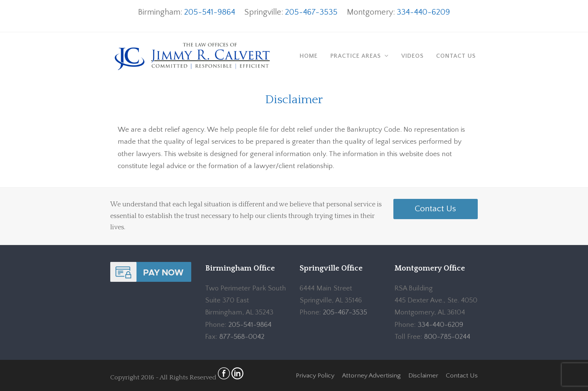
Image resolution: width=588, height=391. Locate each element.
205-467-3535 (311, 12)
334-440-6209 (423, 12)
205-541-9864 (210, 12)
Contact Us (435, 209)
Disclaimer (423, 376)
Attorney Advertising (371, 376)
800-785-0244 (447, 337)
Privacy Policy (315, 376)
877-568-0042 (242, 337)
